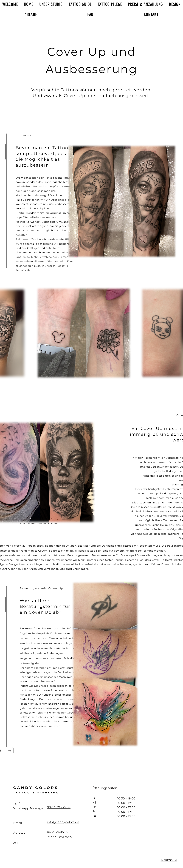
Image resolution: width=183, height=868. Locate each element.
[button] (169, 860)
